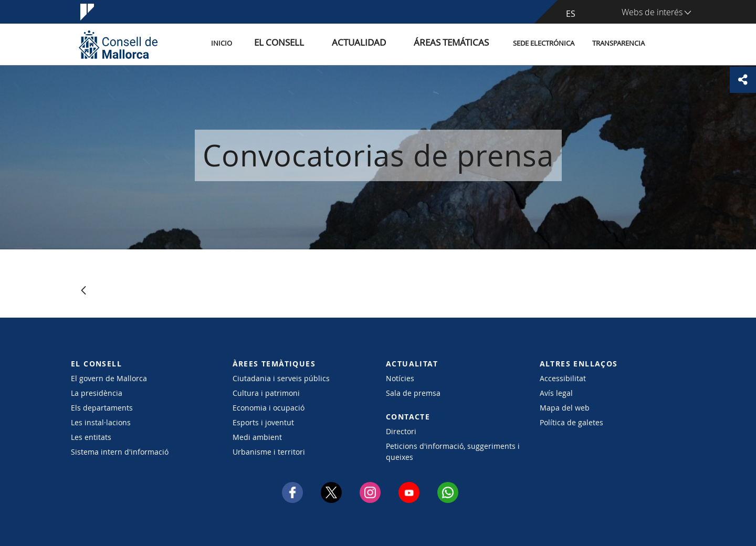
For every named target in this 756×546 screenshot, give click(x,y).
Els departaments (102, 408)
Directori (401, 431)
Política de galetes (571, 422)
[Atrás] (83, 291)
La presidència (97, 393)
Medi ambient (257, 437)
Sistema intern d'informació (120, 452)
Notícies (400, 378)
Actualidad (382, 44)
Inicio (269, 44)
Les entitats (91, 437)
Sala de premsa (413, 393)
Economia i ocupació (269, 408)
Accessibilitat (563, 378)
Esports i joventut (263, 422)
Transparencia (618, 44)
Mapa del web (565, 408)
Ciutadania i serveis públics (281, 378)
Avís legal (556, 393)
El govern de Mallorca (109, 378)
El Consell (316, 44)
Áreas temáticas (458, 44)
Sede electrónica (544, 44)
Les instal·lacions (101, 422)
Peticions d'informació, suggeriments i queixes (453, 451)
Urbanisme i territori (269, 452)
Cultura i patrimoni (266, 393)
